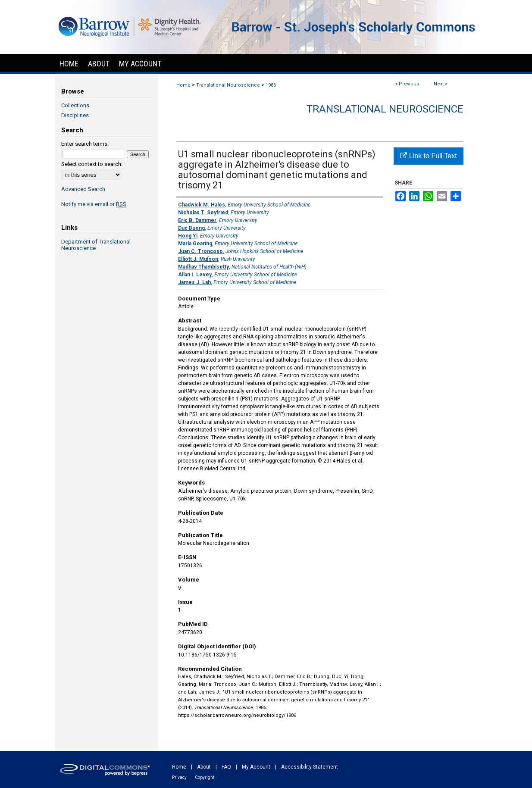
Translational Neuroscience (228, 85)
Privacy (179, 777)
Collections (75, 105)
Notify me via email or (94, 204)
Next (439, 84)
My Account (256, 767)
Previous (409, 84)
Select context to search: (92, 164)
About (204, 767)
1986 (271, 85)
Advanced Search (83, 189)
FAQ (226, 767)
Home (183, 85)
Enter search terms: (85, 144)
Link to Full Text (428, 156)
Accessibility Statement (310, 767)
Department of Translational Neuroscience (96, 245)
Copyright (205, 777)
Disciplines (75, 115)
